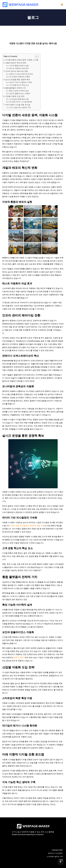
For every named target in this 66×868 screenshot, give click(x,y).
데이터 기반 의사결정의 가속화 (21, 82)
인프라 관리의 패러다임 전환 (17, 71)
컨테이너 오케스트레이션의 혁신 (21, 74)
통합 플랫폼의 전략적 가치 (16, 88)
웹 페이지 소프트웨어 (55, 853)
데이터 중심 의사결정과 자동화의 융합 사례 (27, 526)
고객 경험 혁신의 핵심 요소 (19, 85)
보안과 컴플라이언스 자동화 (20, 94)
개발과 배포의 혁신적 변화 (16, 63)
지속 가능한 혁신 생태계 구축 (20, 108)
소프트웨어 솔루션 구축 (55, 857)
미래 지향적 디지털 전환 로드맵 (18, 105)
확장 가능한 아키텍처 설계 (19, 91)
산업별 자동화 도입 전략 (15, 96)
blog (61, 860)
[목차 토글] (36, 57)
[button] (62, 5)
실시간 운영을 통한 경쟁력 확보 (18, 80)
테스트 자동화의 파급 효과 (19, 68)
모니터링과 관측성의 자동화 (20, 77)
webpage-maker (57, 850)
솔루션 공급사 (19, 657)
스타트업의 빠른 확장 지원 (19, 99)
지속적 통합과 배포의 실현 (19, 66)
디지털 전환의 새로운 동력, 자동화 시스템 (22, 60)
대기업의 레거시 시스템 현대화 (21, 102)
